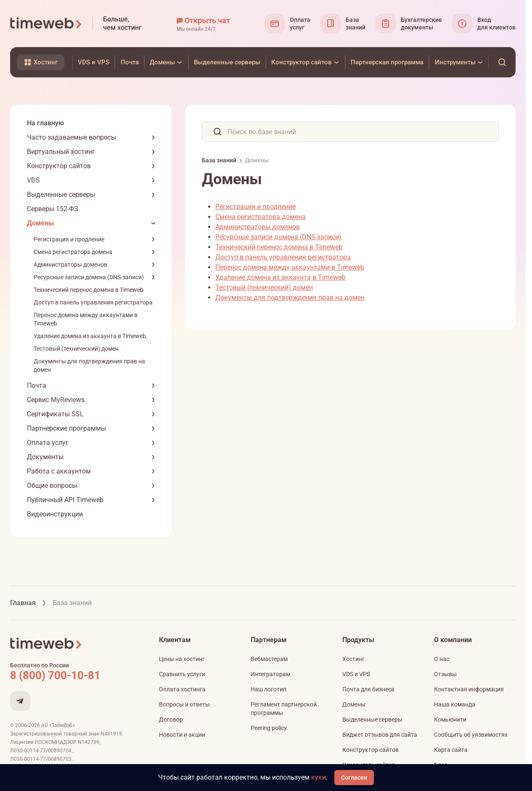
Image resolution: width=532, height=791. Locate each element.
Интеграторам (270, 674)
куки (319, 777)
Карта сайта (451, 750)
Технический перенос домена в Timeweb (89, 290)
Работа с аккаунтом (59, 471)
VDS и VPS (356, 674)
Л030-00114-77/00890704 (41, 751)
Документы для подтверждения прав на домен (290, 298)
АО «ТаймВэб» (58, 725)
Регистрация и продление (69, 239)
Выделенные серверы (61, 194)
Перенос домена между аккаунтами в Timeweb (290, 267)
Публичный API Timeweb (65, 500)
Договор (171, 720)
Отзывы (445, 674)
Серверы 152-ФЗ (53, 209)
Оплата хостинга (182, 689)
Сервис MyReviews (56, 400)
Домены (40, 223)
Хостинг (353, 659)
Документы (45, 457)
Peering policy (269, 728)
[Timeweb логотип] (46, 24)
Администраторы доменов (70, 265)
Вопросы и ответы (184, 704)
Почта (37, 385)
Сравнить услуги (182, 674)
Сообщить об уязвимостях (471, 735)
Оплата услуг (48, 443)
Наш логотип (269, 689)
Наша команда (455, 704)
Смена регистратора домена (73, 252)
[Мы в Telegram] (20, 701)
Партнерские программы (66, 428)
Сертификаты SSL (55, 414)
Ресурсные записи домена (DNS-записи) (89, 277)
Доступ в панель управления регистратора (93, 302)
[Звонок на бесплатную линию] (73, 675)
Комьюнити (450, 720)
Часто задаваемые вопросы (71, 137)
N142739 (89, 742)
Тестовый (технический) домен (76, 349)
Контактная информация (469, 689)
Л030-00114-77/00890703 (41, 759)
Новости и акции (182, 735)
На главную (45, 123)
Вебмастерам (269, 659)
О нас (442, 659)
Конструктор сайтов (59, 166)
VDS (33, 180)
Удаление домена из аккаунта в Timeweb (90, 336)
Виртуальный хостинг (61, 152)
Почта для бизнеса (368, 689)
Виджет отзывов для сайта (380, 735)
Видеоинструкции (55, 514)
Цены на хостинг (182, 659)
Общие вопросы (52, 485)
